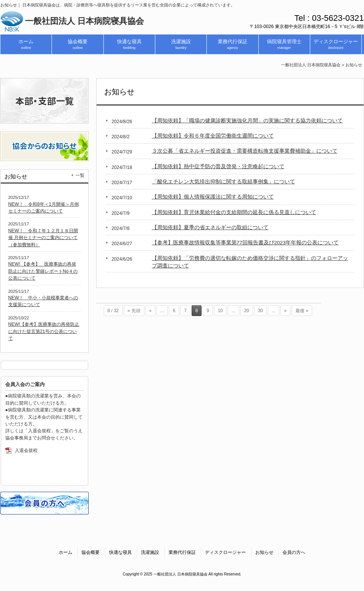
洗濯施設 (150, 552)
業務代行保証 (182, 552)
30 (260, 311)
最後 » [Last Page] (302, 311)
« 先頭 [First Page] (134, 311)
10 (220, 311)
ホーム (66, 552)
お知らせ (264, 552)
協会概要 (91, 552)
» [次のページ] (285, 311)
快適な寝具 (120, 552)
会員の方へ (294, 552)
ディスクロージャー (225, 552)
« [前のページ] (151, 311)
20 (246, 311)
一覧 (80, 175)
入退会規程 (26, 450)
